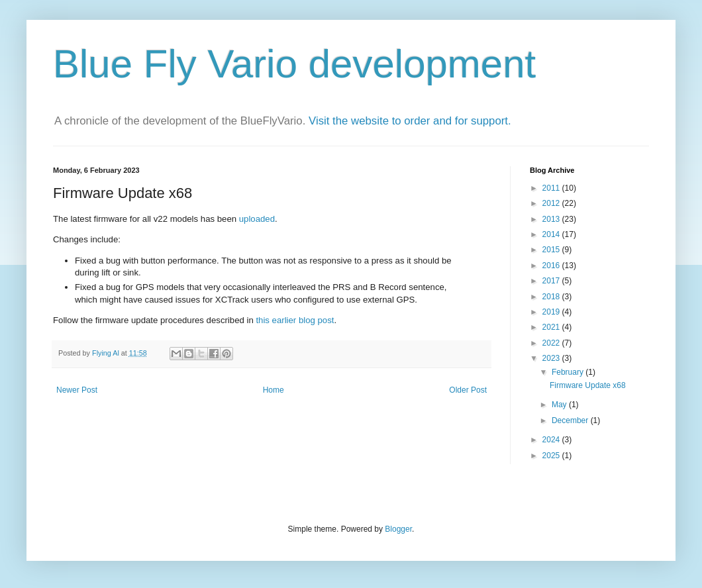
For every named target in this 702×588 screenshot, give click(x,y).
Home (274, 390)
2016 (552, 266)
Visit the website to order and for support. (410, 121)
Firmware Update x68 (588, 385)
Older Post (468, 390)
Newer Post (77, 390)
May (560, 405)
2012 (552, 203)
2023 (552, 358)
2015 (552, 250)
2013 (552, 219)
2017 (552, 281)
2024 (552, 440)
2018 (552, 297)
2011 (552, 188)
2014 (552, 234)
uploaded (257, 219)
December (571, 420)
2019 (552, 312)
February (569, 372)
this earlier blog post (295, 320)
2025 (552, 456)
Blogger (398, 529)
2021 (552, 327)
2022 (552, 343)
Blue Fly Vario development (294, 64)
